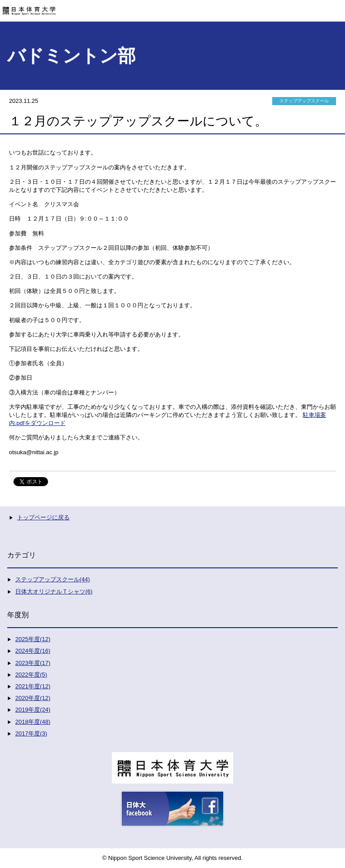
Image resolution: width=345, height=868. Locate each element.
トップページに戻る (43, 517)
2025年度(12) (33, 639)
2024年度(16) (33, 651)
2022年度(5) (31, 675)
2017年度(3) (31, 733)
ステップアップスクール (304, 101)
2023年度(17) (33, 663)
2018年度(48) (33, 722)
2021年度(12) (33, 686)
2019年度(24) (33, 710)
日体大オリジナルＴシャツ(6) (54, 591)
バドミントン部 (71, 56)
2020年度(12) (33, 698)
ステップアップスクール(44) (53, 579)
